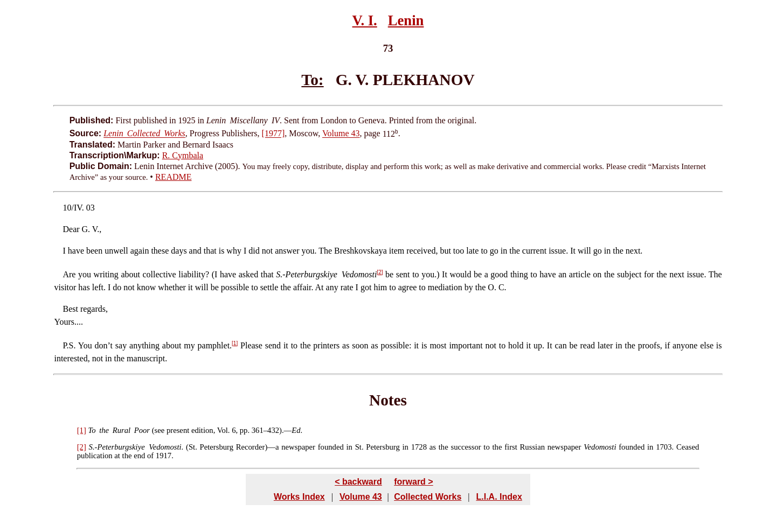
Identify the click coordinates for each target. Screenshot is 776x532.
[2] (380, 272)
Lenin (406, 20)
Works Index (299, 497)
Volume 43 (341, 134)
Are (69, 274)
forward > (413, 482)
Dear (71, 229)
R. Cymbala (183, 155)
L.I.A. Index (499, 497)
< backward (358, 482)
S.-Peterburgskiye (117, 447)
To (92, 430)
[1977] (273, 134)
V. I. (365, 20)
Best (70, 309)
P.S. (69, 345)
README (174, 177)
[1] (235, 343)
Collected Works (428, 497)
